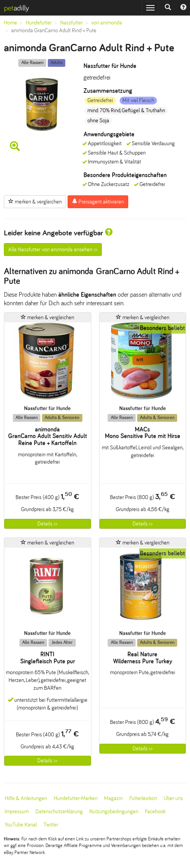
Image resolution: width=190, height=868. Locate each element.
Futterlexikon (143, 798)
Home (10, 23)
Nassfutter (71, 23)
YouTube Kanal (21, 825)
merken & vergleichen (35, 202)
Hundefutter (39, 23)
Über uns (173, 798)
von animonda (107, 23)
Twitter (51, 825)
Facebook (155, 811)
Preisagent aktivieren (98, 202)
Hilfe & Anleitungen (26, 798)
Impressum (17, 811)
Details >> (47, 524)
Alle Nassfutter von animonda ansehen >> (53, 250)
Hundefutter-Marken (76, 798)
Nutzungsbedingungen (114, 811)
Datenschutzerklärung (59, 811)
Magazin (113, 798)
